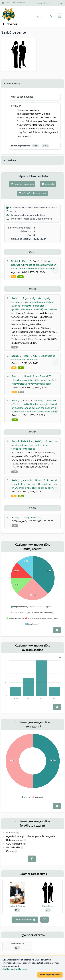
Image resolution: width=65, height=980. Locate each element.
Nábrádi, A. (17, 265)
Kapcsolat (19, 3)
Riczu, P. (27, 261)
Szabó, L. (16, 261)
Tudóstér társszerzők (22, 184)
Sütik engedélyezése (50, 975)
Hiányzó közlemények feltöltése (26, 215)
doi (14, 277)
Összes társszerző (25, 920)
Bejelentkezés (44, 3)
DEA (20, 277)
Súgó (6, 3)
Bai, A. (47, 261)
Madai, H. (28, 480)
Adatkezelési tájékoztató (15, 969)
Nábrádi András (17, 906)
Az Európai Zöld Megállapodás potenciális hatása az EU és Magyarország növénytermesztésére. (34, 380)
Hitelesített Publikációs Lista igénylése (29, 219)
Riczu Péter (48, 906)
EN (58, 3)
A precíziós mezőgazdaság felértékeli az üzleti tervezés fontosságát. (35, 445)
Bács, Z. (16, 441)
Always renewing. (32, 517)
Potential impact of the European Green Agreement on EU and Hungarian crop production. (35, 484)
